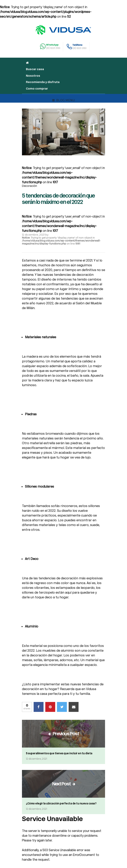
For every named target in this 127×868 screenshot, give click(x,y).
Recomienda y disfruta (43, 82)
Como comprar (37, 89)
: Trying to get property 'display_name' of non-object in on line (61, 241)
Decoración (29, 186)
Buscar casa (35, 69)
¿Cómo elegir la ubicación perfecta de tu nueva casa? (61, 804)
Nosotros (33, 76)
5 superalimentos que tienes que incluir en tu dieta (59, 753)
